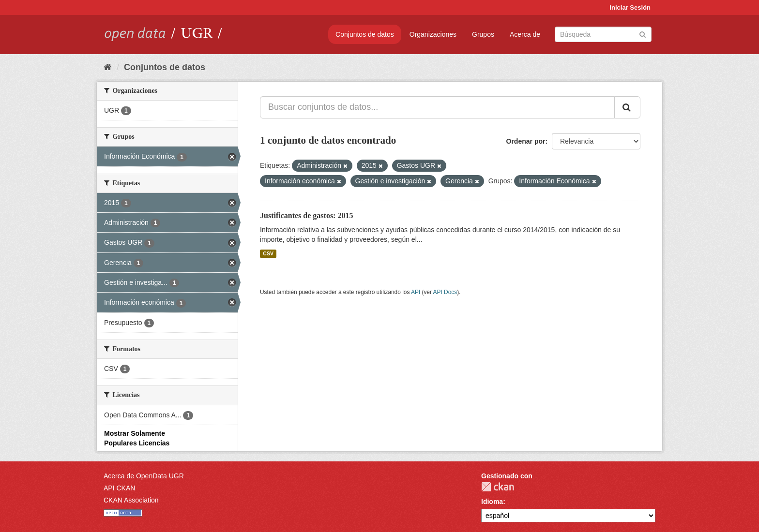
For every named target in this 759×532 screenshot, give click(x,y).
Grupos (483, 34)
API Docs (445, 292)
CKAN (498, 487)
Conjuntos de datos (365, 34)
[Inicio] (108, 67)
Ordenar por (526, 141)
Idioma (492, 502)
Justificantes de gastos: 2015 (306, 215)
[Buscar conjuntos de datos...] (437, 107)
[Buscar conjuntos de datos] (603, 34)
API (416, 292)
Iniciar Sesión (630, 7)
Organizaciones (433, 34)
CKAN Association (131, 500)
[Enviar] (643, 34)
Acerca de (525, 34)
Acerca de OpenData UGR (144, 476)
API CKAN (119, 488)
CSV (268, 253)
